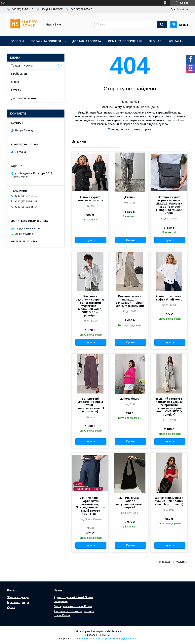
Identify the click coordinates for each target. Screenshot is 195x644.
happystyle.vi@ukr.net (27, 229)
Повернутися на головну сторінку (130, 129)
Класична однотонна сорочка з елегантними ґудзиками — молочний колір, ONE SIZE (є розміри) (90, 306)
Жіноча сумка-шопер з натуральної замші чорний (130, 503)
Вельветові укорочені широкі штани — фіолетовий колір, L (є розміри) (90, 405)
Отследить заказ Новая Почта (73, 606)
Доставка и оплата (23, 98)
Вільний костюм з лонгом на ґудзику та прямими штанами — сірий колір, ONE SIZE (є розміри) (169, 407)
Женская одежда (18, 597)
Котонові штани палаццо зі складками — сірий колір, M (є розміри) (130, 301)
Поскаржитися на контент (90, 639)
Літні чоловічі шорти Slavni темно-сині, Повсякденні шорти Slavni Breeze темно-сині (90, 506)
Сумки (11, 607)
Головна (17, 41)
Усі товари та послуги (171, 562)
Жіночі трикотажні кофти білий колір (169, 298)
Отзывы (16, 90)
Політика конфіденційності (121, 639)
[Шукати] (162, 24)
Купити (91, 240)
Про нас (155, 41)
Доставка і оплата (86, 41)
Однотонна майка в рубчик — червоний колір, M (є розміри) (169, 501)
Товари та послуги (46, 41)
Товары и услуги (22, 66)
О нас (15, 82)
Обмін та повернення (125, 41)
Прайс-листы (20, 74)
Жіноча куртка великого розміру (90, 199)
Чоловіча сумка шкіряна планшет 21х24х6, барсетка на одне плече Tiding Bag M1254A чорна (169, 205)
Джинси (130, 197)
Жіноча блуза (130, 399)
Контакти (176, 41)
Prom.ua (116, 631)
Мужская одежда (18, 602)
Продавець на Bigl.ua (97, 635)
